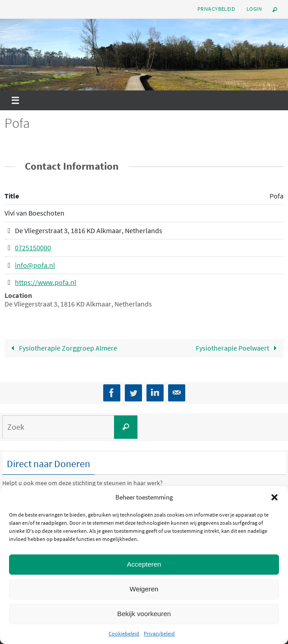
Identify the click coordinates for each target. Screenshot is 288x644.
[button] (274, 497)
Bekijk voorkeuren (144, 614)
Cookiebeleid (124, 633)
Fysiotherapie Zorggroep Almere (62, 348)
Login (254, 9)
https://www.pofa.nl (46, 283)
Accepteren (144, 564)
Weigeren (144, 589)
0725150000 (33, 248)
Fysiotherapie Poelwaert (238, 348)
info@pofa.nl (35, 265)
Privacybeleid (159, 633)
